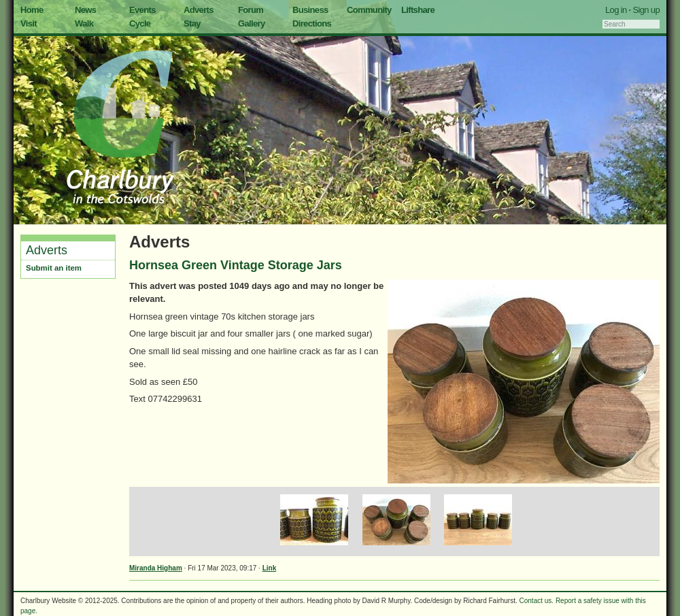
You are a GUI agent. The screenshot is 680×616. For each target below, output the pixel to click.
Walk (84, 23)
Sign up (646, 10)
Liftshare (418, 10)
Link (270, 568)
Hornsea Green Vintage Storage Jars (236, 265)
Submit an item (54, 268)
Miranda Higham (156, 568)
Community (369, 10)
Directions (312, 23)
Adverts (199, 10)
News (85, 10)
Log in (616, 10)
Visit (29, 23)
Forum (251, 10)
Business (310, 10)
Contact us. (537, 601)
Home (32, 10)
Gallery (252, 23)
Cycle (140, 23)
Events (142, 10)
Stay (192, 23)
